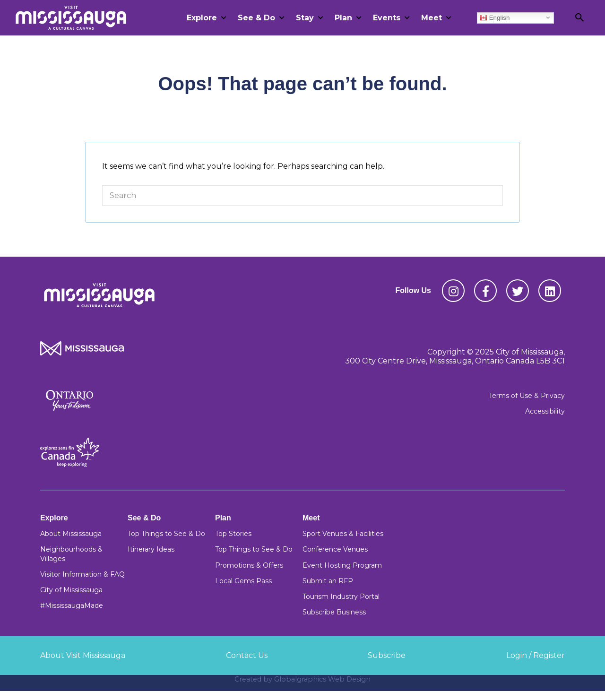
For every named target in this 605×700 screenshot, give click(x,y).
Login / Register (536, 655)
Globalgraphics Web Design (322, 679)
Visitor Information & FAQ (82, 574)
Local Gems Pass (243, 581)
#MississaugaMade (72, 605)
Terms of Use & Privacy (527, 396)
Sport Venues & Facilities (343, 534)
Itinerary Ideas (151, 549)
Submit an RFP (328, 581)
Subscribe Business (334, 612)
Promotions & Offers (249, 565)
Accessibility (545, 411)
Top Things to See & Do (166, 534)
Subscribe (387, 655)
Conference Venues (335, 549)
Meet (432, 18)
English (495, 17)
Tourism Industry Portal (341, 596)
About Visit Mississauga (83, 655)
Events (387, 18)
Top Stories (233, 534)
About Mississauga (71, 534)
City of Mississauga (71, 590)
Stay (305, 18)
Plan (343, 18)
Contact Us (247, 655)
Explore (202, 18)
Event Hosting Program (342, 565)
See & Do (256, 18)
